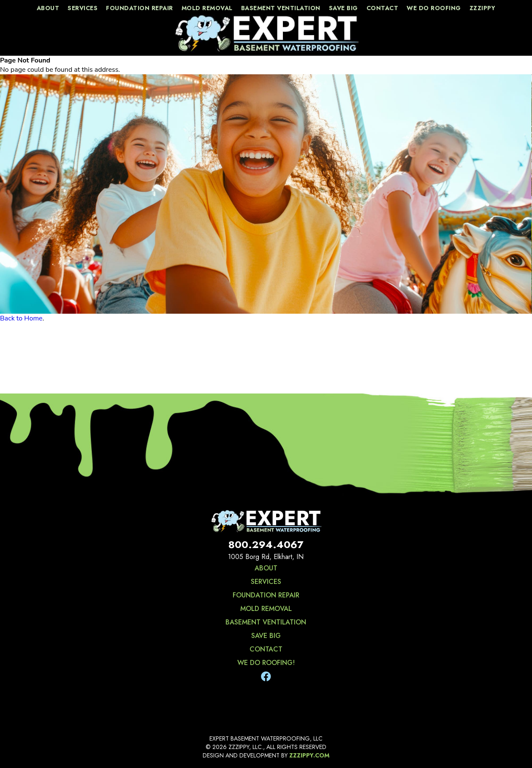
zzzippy (483, 8)
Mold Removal (207, 8)
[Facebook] (266, 677)
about (48, 8)
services (83, 8)
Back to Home (21, 318)
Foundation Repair (140, 8)
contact (383, 8)
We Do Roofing (434, 8)
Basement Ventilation (281, 8)
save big (343, 8)
